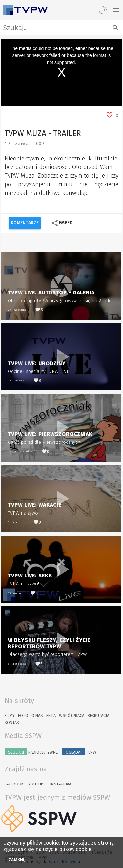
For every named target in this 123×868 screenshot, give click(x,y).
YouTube (37, 784)
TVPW (79, 752)
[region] (62, 73)
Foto (23, 716)
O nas (37, 716)
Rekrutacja (98, 716)
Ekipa (51, 716)
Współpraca (72, 716)
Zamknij (17, 860)
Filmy (10, 716)
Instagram (61, 784)
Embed (62, 223)
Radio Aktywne (31, 752)
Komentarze (25, 223)
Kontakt (13, 722)
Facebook (14, 784)
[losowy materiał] (103, 10)
